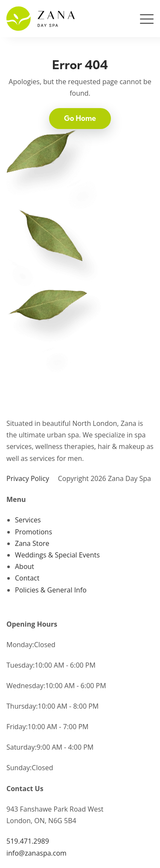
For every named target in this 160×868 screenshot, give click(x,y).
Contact (27, 578)
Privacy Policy (28, 478)
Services (28, 520)
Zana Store (32, 543)
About (25, 566)
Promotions (33, 532)
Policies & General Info (51, 590)
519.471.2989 (28, 841)
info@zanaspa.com (36, 853)
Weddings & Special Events (57, 555)
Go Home (80, 118)
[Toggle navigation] (147, 21)
